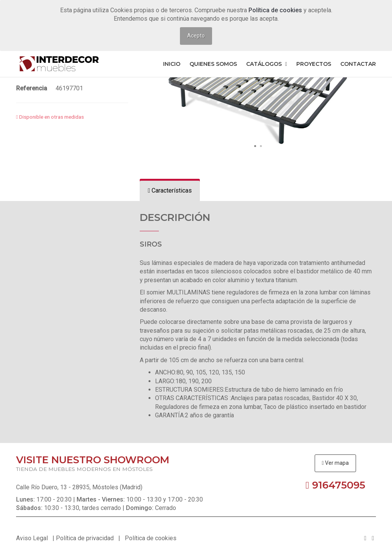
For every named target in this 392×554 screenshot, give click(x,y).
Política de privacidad (85, 538)
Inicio (172, 64)
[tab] (170, 191)
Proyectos (314, 64)
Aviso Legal (32, 538)
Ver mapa (335, 463)
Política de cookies (276, 10)
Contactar (358, 64)
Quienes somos (213, 64)
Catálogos (267, 64)
